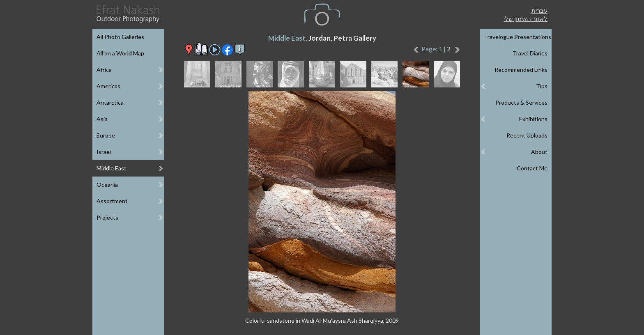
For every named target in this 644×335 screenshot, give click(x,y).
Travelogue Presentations (517, 37)
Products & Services (521, 102)
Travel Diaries (530, 53)
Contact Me (532, 168)
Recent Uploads (527, 135)
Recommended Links (521, 70)
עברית (539, 10)
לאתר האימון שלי (526, 18)
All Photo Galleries (120, 37)
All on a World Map (120, 53)
